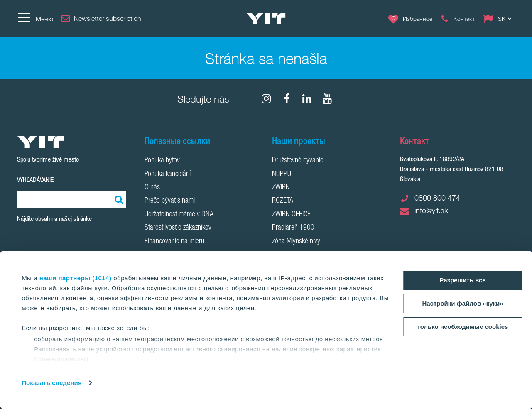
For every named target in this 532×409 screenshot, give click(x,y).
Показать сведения (52, 383)
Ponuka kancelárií (168, 174)
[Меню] (35, 19)
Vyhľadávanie (35, 180)
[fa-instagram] (266, 99)
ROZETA (283, 201)
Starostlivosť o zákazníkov (178, 228)
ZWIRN (281, 188)
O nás (152, 188)
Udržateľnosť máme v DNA (179, 215)
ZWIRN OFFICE (291, 215)
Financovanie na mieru (174, 242)
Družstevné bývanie (298, 161)
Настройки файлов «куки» (462, 303)
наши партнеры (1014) (76, 278)
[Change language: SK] (499, 19)
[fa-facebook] (287, 99)
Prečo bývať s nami (170, 201)
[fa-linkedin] (307, 99)
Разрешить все (462, 280)
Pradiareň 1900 (293, 228)
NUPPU (282, 174)
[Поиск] (118, 199)
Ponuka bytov (162, 161)
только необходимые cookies (463, 327)
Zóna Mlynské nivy (296, 242)
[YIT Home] (266, 19)
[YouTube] (327, 99)
